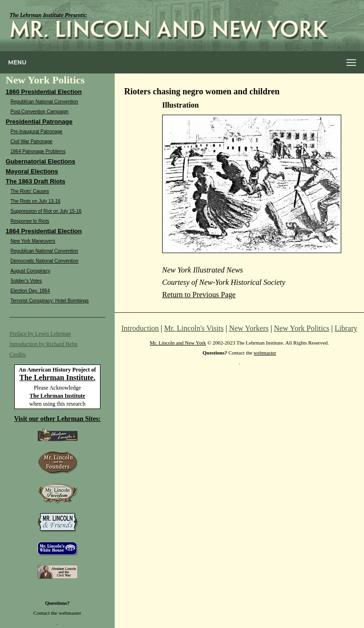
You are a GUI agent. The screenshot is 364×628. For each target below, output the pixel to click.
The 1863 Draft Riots (36, 181)
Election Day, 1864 (30, 291)
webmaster (70, 613)
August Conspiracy (30, 271)
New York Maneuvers (33, 241)
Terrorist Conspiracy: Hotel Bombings (50, 301)
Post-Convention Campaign (39, 112)
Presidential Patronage (39, 122)
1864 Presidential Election (44, 231)
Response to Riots (30, 221)
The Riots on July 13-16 (36, 201)
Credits (18, 355)
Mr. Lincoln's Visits (194, 328)
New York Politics (302, 328)
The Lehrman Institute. (57, 378)
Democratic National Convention (44, 261)
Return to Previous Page (199, 295)
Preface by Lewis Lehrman (40, 334)
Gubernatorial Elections (41, 161)
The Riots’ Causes (30, 191)
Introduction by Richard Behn (44, 344)
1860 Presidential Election (44, 92)
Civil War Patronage (32, 141)
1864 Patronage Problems (38, 151)
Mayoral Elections (32, 171)
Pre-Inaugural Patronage (36, 132)
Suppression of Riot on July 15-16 (46, 211)
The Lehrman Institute (57, 396)
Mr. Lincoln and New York (178, 343)
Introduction (140, 328)
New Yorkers (249, 328)
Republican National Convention (44, 102)
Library (346, 328)
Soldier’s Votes (26, 281)
